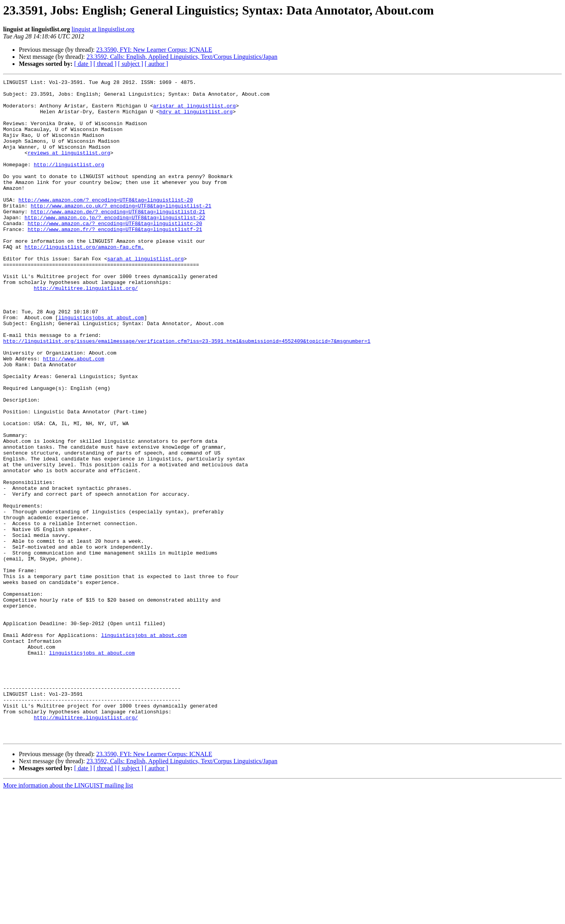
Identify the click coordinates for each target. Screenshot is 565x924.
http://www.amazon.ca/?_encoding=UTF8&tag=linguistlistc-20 (115, 253)
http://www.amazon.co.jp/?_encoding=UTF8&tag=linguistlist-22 (115, 246)
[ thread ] (105, 64)
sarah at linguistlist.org (145, 295)
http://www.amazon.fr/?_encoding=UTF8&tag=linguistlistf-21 (115, 260)
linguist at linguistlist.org (103, 29)
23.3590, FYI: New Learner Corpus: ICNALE (154, 50)
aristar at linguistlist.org (194, 111)
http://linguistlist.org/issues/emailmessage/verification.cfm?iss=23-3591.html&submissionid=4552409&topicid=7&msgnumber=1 (187, 394)
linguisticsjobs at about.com (101, 366)
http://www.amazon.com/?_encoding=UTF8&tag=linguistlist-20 (106, 224)
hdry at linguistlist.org (196, 118)
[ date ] (83, 64)
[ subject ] (131, 64)
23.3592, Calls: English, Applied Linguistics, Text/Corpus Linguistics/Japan (182, 57)
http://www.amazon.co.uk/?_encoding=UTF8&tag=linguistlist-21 (121, 231)
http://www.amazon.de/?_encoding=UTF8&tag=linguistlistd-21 (118, 238)
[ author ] (157, 64)
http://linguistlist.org (69, 182)
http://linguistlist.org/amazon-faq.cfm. (84, 281)
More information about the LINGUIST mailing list (68, 917)
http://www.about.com (73, 415)
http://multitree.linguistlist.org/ (86, 330)
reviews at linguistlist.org (69, 168)
